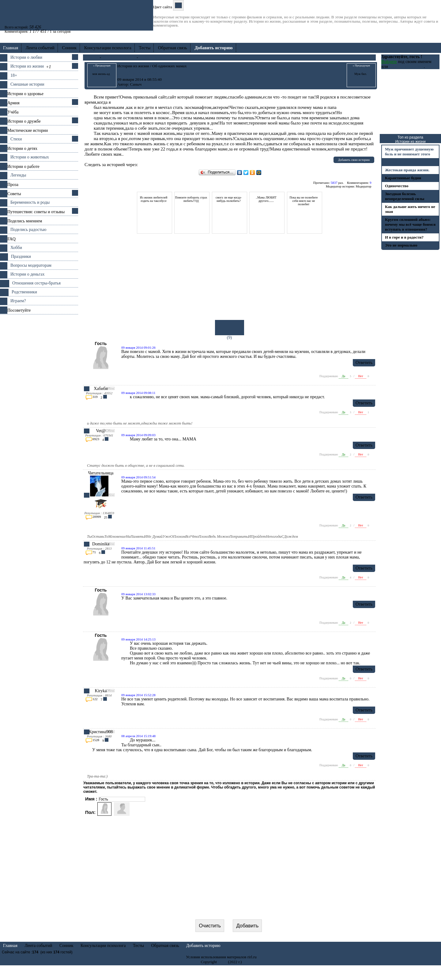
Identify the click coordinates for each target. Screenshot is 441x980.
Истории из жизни (27, 66)
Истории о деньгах (27, 274)
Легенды (18, 175)
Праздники (21, 256)
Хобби (16, 248)
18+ (14, 75)
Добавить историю (203, 960)
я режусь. (393, 162)
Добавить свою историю (354, 160)
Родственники (24, 292)
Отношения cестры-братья (36, 283)
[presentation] (230, 919)
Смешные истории (27, 84)
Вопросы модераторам (31, 265)
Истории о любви (26, 57)
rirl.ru (222, 976)
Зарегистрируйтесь (406, 67)
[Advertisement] (39, 406)
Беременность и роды (30, 202)
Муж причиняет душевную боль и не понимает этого (409, 152)
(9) (230, 330)
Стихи (16, 139)
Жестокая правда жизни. (407, 170)
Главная (11, 48)
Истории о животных (30, 157)
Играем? (18, 301)
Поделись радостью (28, 230)
